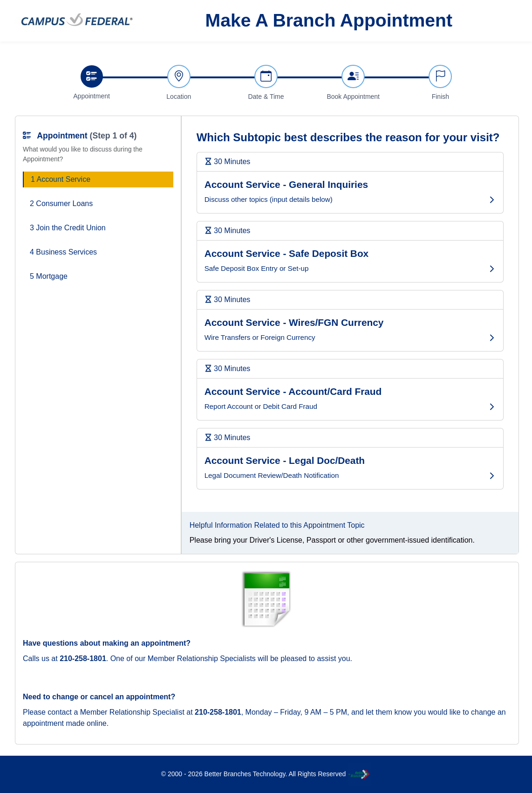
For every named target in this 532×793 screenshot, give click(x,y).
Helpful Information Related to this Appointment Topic (277, 525)
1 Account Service (61, 179)
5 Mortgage (49, 276)
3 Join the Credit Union (68, 228)
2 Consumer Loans (61, 203)
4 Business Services (63, 252)
